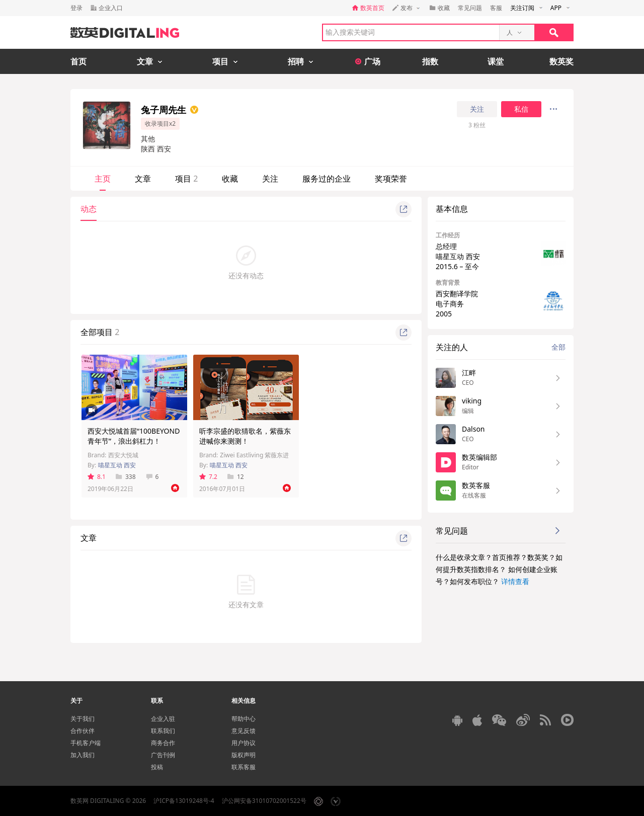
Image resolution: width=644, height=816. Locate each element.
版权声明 (244, 755)
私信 (521, 109)
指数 (430, 61)
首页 (78, 61)
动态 (89, 209)
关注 (477, 109)
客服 (496, 8)
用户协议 (244, 743)
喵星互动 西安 (117, 465)
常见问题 (470, 8)
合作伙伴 (83, 731)
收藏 (230, 179)
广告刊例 (163, 755)
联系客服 (244, 767)
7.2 (208, 477)
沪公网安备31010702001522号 (264, 801)
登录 (76, 8)
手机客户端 (86, 743)
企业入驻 (163, 719)
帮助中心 (244, 719)
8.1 (97, 477)
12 (236, 477)
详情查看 (515, 581)
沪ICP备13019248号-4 (184, 801)
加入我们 (83, 755)
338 (126, 477)
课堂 (496, 61)
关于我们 (83, 719)
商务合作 (163, 743)
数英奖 (561, 61)
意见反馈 (244, 731)
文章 (143, 179)
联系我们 (163, 731)
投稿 (157, 767)
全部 (558, 347)
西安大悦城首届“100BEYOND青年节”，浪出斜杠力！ (134, 436)
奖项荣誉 (391, 179)
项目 (186, 179)
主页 (103, 179)
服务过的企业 (327, 179)
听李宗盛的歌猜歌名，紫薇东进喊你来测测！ (245, 436)
